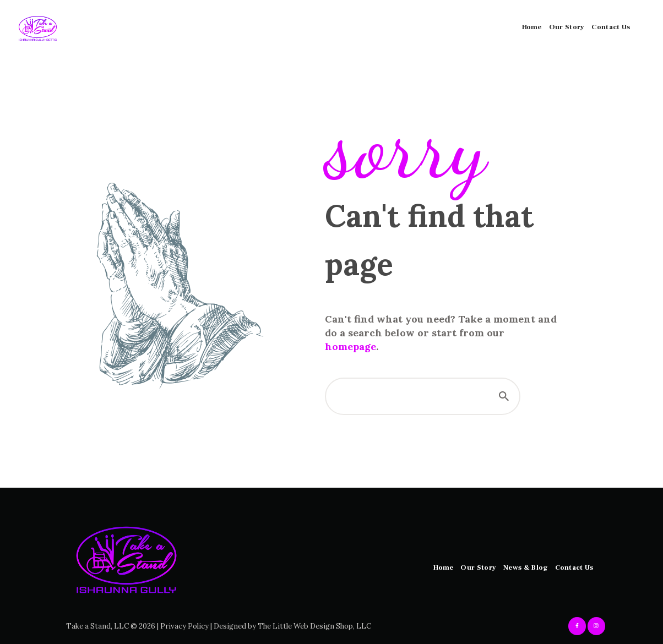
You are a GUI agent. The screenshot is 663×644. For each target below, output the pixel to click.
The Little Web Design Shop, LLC (314, 626)
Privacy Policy (184, 626)
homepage (350, 346)
